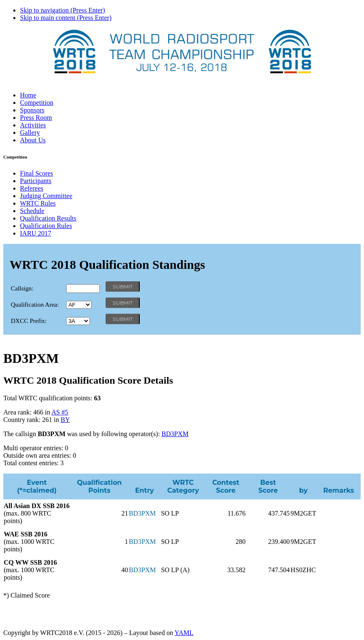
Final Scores (37, 173)
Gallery (30, 133)
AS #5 (60, 412)
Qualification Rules (46, 226)
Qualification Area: (35, 305)
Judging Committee (46, 196)
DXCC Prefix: (29, 321)
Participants (36, 181)
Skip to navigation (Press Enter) (62, 10)
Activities (33, 125)
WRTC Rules (38, 203)
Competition (37, 103)
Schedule (32, 211)
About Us (33, 140)
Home (28, 95)
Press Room (36, 118)
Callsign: (22, 288)
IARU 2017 (36, 233)
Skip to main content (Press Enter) (66, 18)
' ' (79, 305)
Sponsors (32, 110)
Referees (32, 188)
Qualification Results (48, 218)
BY (65, 420)
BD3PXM (175, 434)
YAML (184, 633)
